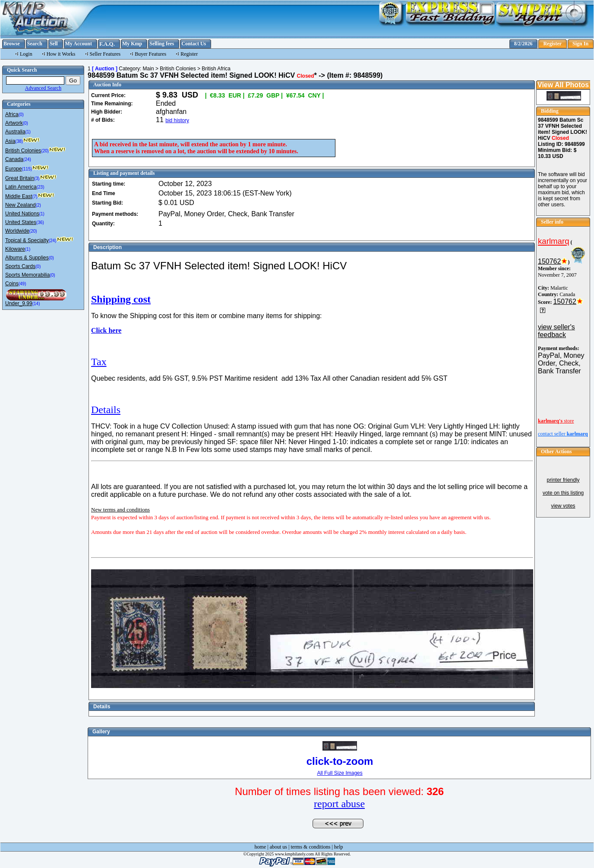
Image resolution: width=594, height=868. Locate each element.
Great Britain (20, 178)
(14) (36, 304)
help (339, 847)
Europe (14, 169)
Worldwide (17, 231)
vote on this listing (563, 493)
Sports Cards (20, 266)
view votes (563, 506)
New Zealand (21, 205)
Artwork (14, 123)
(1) (28, 132)
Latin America (21, 187)
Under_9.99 (19, 303)
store (556, 421)
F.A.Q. (107, 44)
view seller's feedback (556, 331)
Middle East (19, 196)
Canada (14, 159)
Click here (106, 330)
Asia (10, 141)
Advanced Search (43, 88)
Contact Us (194, 44)
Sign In (580, 44)
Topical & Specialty (27, 240)
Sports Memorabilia (27, 275)
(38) (19, 141)
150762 (549, 261)
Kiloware (15, 249)
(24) (27, 159)
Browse (12, 44)
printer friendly (563, 480)
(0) (21, 115)
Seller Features (105, 54)
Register (552, 44)
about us (278, 847)
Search (35, 44)
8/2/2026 (523, 44)
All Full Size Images (340, 773)
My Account (79, 44)
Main (148, 69)
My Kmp (132, 44)
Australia (15, 132)
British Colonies (23, 151)
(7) (35, 197)
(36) (40, 223)
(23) (41, 187)
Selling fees (162, 44)
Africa (12, 114)
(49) (22, 284)
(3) (37, 178)
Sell (54, 44)
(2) (38, 205)
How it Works (61, 54)
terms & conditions (310, 847)
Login (26, 54)
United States (21, 222)
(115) (27, 169)
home (261, 847)
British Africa (216, 69)
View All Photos (563, 85)
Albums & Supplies (27, 258)
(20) (45, 151)
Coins (12, 284)
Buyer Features (150, 54)
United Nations (22, 214)
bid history (177, 120)
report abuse (339, 804)
